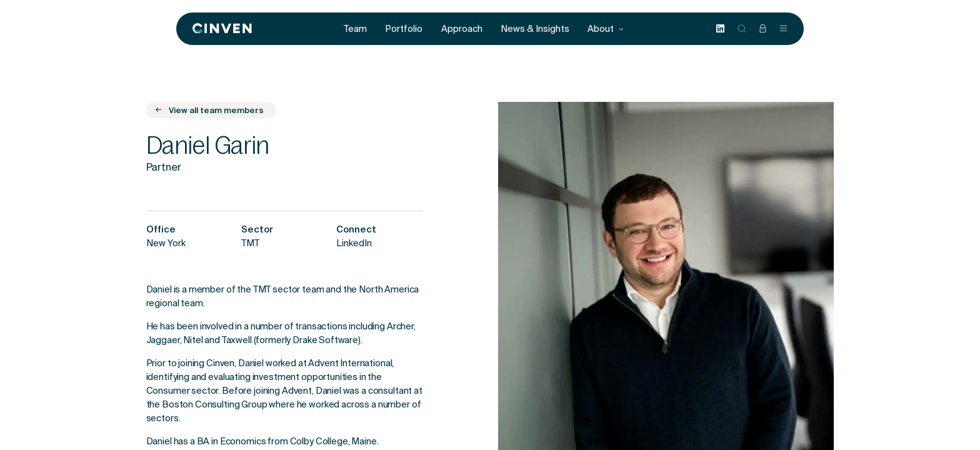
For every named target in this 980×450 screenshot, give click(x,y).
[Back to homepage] (222, 29)
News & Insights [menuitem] (535, 29)
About (606, 29)
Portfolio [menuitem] (404, 29)
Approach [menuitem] (462, 29)
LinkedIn (354, 244)
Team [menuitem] (355, 29)
